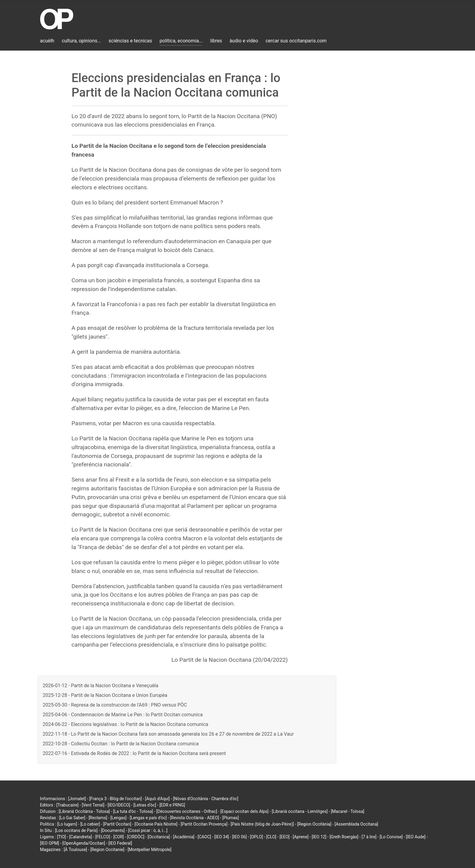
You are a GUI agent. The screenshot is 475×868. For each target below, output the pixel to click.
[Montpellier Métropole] (149, 850)
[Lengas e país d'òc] (148, 818)
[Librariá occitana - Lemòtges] (300, 811)
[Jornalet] (77, 799)
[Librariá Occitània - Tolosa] (84, 811)
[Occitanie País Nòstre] (156, 824)
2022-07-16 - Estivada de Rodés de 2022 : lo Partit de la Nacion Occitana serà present (134, 753)
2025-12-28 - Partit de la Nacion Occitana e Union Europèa (105, 695)
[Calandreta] (80, 837)
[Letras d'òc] (145, 805)
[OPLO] (256, 837)
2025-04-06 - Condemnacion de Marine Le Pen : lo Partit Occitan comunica (123, 715)
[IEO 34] (222, 837)
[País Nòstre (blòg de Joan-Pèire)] (262, 824)
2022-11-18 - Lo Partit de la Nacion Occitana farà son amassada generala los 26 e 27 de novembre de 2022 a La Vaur (168, 734)
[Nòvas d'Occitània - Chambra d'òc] (206, 799)
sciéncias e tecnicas (130, 41)
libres (216, 41)
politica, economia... (181, 41)
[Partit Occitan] (117, 824)
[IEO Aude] (416, 837)
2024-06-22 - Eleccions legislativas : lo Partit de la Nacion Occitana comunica (126, 724)
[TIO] (61, 837)
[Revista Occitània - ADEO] (194, 818)
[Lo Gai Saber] (72, 818)
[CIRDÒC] (136, 837)
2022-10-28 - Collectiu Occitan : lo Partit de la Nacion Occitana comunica (121, 744)
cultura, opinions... (81, 41)
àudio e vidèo (244, 41)
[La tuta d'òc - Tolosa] (133, 811)
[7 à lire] (369, 837)
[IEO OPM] (50, 843)
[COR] (119, 837)
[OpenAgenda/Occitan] (84, 843)
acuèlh (47, 41)
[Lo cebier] (90, 824)
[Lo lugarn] (67, 824)
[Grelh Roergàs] (344, 837)
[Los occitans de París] (76, 830)
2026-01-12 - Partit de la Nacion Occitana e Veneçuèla (101, 686)
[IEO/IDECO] (119, 805)
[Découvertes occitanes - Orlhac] (187, 811)
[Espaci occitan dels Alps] (245, 811)
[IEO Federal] (120, 843)
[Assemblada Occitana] (357, 824)
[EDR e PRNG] (172, 805)
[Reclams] (98, 818)
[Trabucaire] (67, 805)
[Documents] (113, 830)
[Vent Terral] (93, 805)
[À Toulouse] (75, 850)
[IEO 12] (319, 837)
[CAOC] (204, 837)
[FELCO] (103, 837)
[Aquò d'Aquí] (157, 799)
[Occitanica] (159, 837)
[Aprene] (301, 837)
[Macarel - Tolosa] (347, 811)
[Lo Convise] (391, 837)
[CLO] (271, 837)
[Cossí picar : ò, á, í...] (148, 830)
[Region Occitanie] (107, 850)
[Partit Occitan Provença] (204, 824)
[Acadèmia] (184, 837)
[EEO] (285, 837)
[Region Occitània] (314, 824)
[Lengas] (119, 818)
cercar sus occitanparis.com (296, 41)
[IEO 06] (239, 837)
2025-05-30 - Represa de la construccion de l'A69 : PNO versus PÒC (115, 705)
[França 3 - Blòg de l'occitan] (115, 799)
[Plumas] (231, 818)
